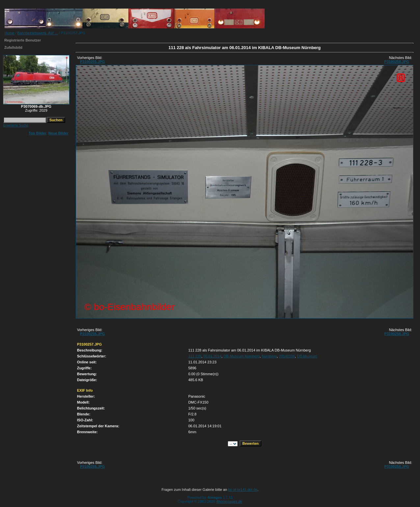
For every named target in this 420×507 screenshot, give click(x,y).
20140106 (287, 356)
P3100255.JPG (92, 62)
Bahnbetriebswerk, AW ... (38, 33)
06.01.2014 (212, 356)
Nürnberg (269, 356)
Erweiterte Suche (16, 125)
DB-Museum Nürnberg (242, 356)
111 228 (195, 356)
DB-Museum (307, 356)
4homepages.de (229, 501)
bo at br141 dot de (243, 490)
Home (9, 33)
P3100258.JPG (397, 62)
